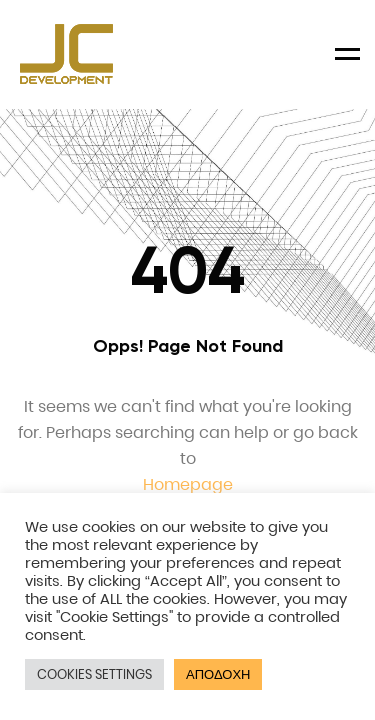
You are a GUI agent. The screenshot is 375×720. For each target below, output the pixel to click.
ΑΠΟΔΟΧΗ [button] (218, 674)
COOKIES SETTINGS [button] (94, 674)
